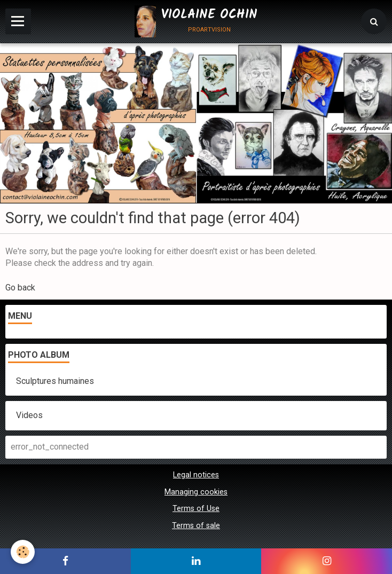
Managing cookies (196, 492)
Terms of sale (196, 526)
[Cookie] (23, 552)
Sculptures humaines (55, 381)
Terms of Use (196, 509)
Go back (20, 288)
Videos (29, 415)
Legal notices (196, 475)
